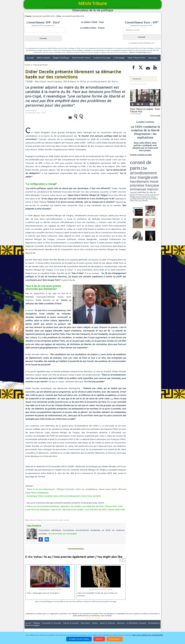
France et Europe (102, 58)
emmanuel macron (137, 166)
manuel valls (147, 167)
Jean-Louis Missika (146, 169)
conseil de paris (138, 160)
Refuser (99, 639)
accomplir (158, 168)
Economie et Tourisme (49, 627)
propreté (139, 168)
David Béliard (138, 169)
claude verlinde (148, 168)
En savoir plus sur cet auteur (63, 534)
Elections (110, 627)
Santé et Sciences (98, 627)
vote (156, 162)
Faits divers (79, 627)
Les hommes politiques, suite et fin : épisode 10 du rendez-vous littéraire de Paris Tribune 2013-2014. (76, 510)
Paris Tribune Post (137, 58)
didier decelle (64, 520)
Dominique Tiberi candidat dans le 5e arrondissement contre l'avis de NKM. (64, 496)
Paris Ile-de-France (82, 58)
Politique (35, 627)
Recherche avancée (138, 84)
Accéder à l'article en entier (139, 154)
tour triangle (149, 162)
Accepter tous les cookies (79, 639)
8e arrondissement (51, 520)
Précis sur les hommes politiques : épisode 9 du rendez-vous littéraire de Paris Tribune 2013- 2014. (75, 506)
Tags (98, 621)
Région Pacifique (61, 58)
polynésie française (152, 164)
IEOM (132, 52)
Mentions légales (153, 627)
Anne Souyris (154, 168)
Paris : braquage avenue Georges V (43, 593)
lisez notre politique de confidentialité (148, 635)
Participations (140, 627)
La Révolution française (124, 627)
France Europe (111, 602)
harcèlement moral (137, 164)
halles (142, 169)
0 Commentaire (135, 113)
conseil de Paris (133, 169)
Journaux (153, 58)
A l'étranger (119, 58)
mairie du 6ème (135, 168)
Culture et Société (66, 627)
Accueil (30, 58)
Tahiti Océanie (44, 58)
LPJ (131, 168)
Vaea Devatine (31, 111)
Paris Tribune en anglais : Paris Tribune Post (144, 110)
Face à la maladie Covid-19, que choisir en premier (100, 593)
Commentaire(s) (76, 549)
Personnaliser (115, 639)
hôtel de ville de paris (155, 167)
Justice (87, 627)
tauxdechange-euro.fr (144, 52)
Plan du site (90, 621)
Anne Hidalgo (143, 168)
